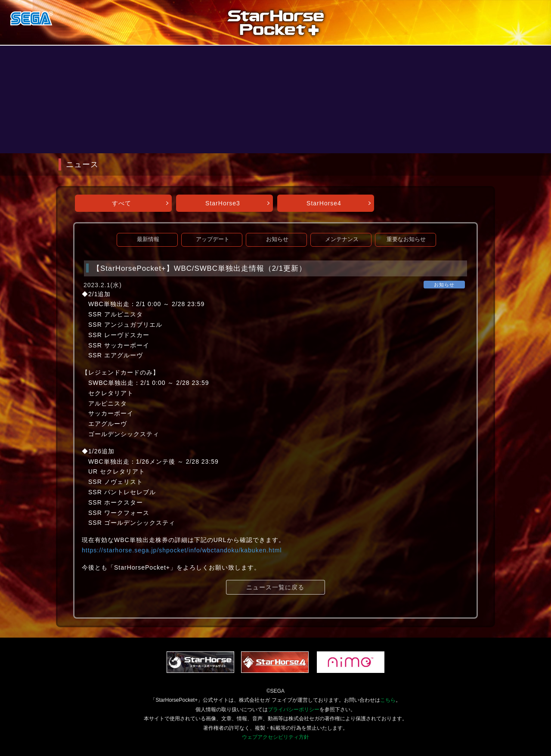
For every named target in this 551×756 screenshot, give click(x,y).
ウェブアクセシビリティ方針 (275, 737)
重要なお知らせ (406, 239)
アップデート (213, 239)
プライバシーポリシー (294, 710)
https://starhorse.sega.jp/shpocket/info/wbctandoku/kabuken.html (182, 550)
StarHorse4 (324, 203)
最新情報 (148, 239)
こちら (388, 700)
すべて (122, 203)
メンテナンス (342, 239)
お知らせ (277, 239)
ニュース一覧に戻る (275, 587)
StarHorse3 (223, 203)
